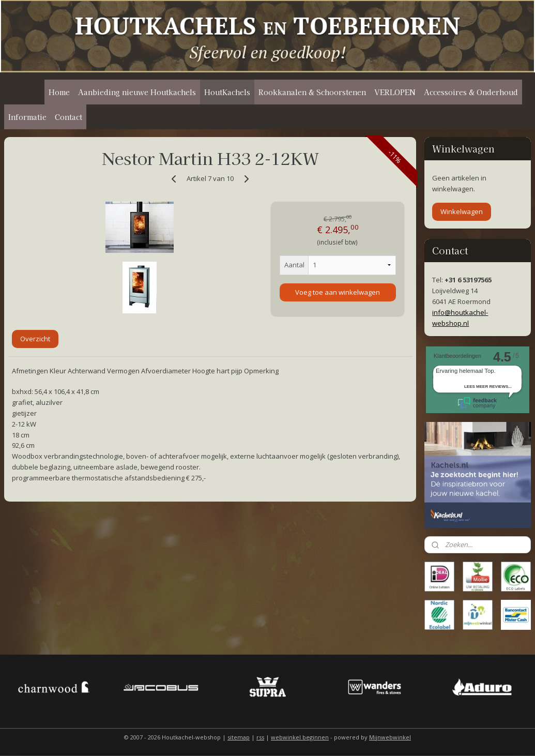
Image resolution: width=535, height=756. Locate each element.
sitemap (239, 737)
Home (59, 92)
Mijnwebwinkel (390, 737)
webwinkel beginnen (300, 737)
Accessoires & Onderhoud (471, 92)
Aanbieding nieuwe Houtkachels (137, 92)
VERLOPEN (395, 92)
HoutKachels (227, 92)
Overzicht (35, 339)
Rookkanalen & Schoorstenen (312, 92)
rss (260, 737)
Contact (68, 117)
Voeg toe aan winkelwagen (338, 292)
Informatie (27, 117)
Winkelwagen (462, 211)
